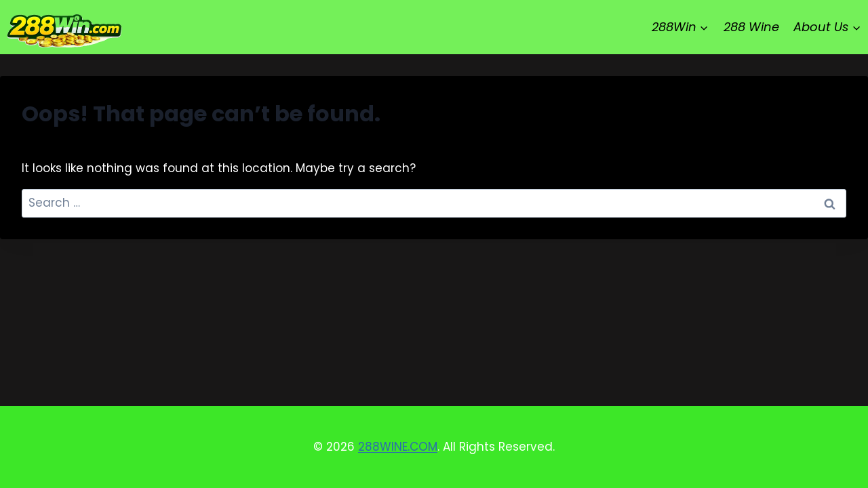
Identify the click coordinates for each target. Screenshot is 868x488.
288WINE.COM (398, 447)
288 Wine (751, 27)
